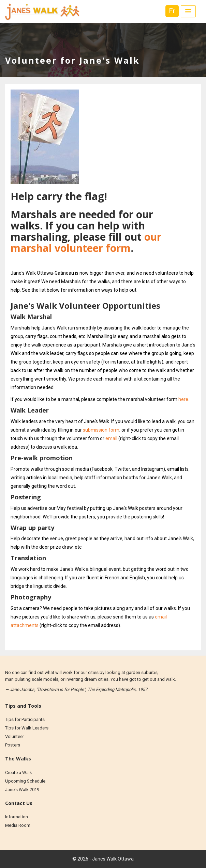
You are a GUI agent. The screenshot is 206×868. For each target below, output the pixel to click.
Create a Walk (19, 773)
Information (17, 817)
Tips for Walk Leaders (27, 728)
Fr (172, 11)
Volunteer (14, 736)
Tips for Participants (25, 719)
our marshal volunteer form (86, 242)
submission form (101, 430)
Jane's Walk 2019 (22, 790)
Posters (13, 745)
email (111, 438)
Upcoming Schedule (25, 781)
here (183, 399)
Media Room (18, 825)
